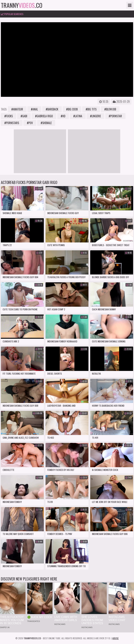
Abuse (116, 638)
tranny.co (22, 5)
